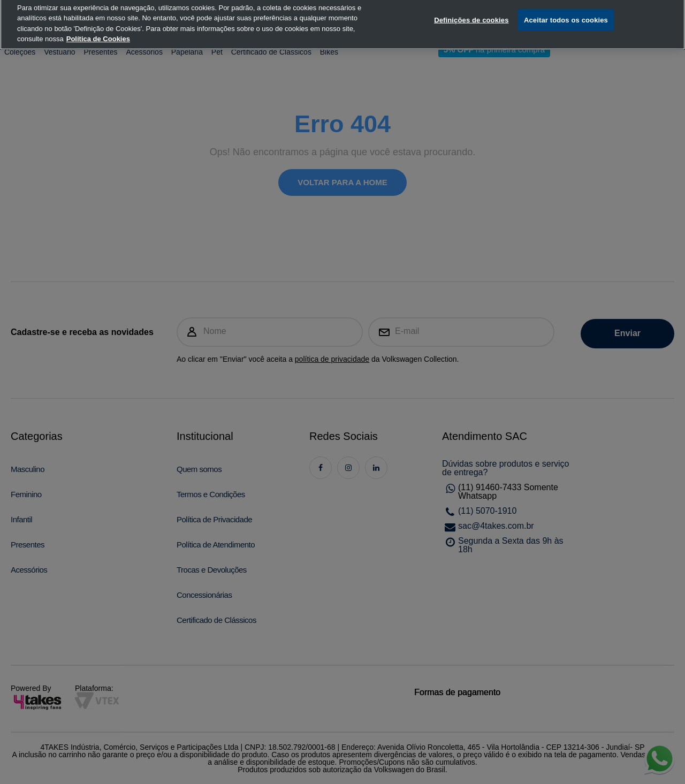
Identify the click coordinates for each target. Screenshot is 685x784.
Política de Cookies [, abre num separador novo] (98, 30)
